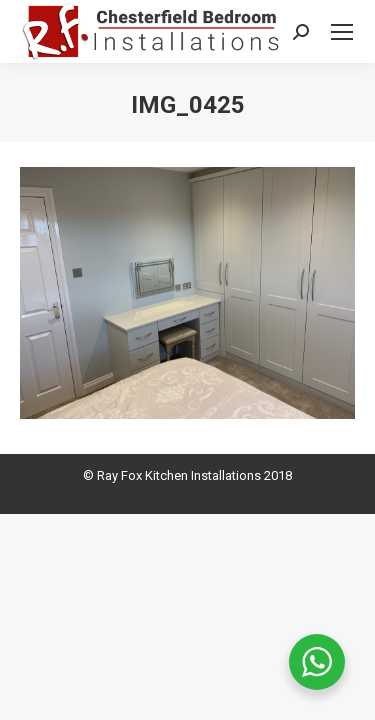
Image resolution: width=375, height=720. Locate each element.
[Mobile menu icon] (342, 32)
